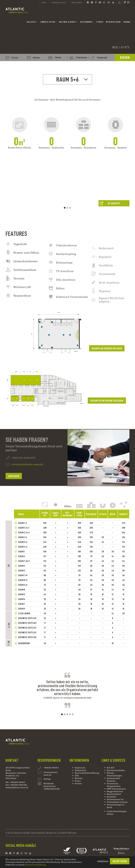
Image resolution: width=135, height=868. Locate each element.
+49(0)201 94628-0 (51, 768)
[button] (8, 196)
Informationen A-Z (115, 799)
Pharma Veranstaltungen (114, 774)
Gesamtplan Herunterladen (107, 411)
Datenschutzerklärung (35, 865)
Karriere (79, 778)
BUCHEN (125, 58)
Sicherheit (112, 797)
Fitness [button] (100, 22)
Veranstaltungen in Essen (116, 806)
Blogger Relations (115, 791)
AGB (77, 776)
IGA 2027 (111, 768)
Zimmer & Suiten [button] (49, 22)
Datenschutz (80, 770)
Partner (78, 784)
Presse (78, 781)
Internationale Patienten (113, 780)
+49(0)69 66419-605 (51, 789)
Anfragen (14, 487)
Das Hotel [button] (32, 22)
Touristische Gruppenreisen (114, 785)
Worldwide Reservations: (50, 785)
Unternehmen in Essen (117, 802)
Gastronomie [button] (87, 22)
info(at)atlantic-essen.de (17, 787)
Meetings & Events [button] (68, 22)
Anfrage (47, 779)
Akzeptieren (120, 861)
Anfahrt (44, 3)
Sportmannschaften (116, 770)
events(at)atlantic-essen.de (27, 475)
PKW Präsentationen (116, 789)
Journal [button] (127, 22)
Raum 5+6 (72, 79)
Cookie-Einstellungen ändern (117, 813)
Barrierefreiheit (114, 794)
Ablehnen (103, 861)
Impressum (80, 768)
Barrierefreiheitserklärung (87, 773)
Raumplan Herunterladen (107, 359)
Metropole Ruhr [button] (113, 22)
